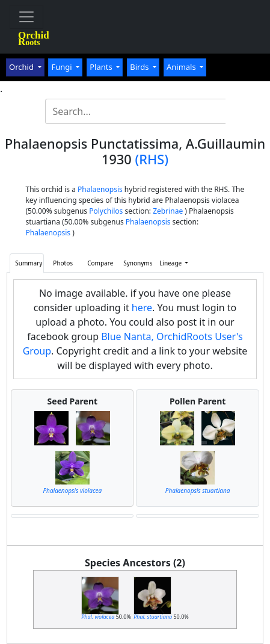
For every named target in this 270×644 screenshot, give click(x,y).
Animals (182, 67)
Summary (29, 263)
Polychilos (106, 211)
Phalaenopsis (100, 189)
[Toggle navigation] (26, 17)
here (142, 308)
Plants (102, 67)
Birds (140, 67)
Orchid (22, 67)
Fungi (63, 67)
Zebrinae (168, 211)
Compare (100, 263)
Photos (63, 263)
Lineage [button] (171, 263)
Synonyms (138, 263)
